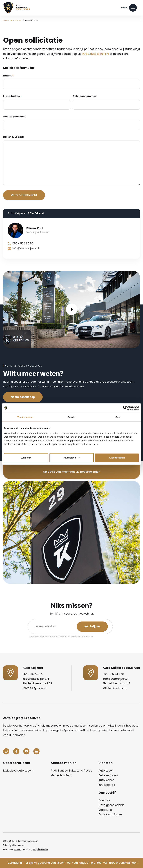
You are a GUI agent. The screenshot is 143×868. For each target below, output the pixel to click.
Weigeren (26, 457)
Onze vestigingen (110, 814)
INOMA (18, 849)
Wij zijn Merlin (40, 849)
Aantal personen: (15, 117)
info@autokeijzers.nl (96, 54)
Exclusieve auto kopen (18, 771)
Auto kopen (106, 771)
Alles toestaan (117, 457)
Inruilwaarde (107, 785)
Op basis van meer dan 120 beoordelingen (72, 472)
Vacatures (16, 20)
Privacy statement (14, 845)
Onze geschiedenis (111, 805)
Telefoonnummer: (85, 96)
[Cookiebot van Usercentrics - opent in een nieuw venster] (125, 408)
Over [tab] (118, 417)
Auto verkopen (108, 775)
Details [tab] (71, 417)
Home (6, 20)
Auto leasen (106, 780)
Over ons (104, 800)
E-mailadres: (12, 96)
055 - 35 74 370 (33, 674)
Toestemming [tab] (25, 417)
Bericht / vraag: (13, 137)
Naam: (8, 76)
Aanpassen (72, 457)
